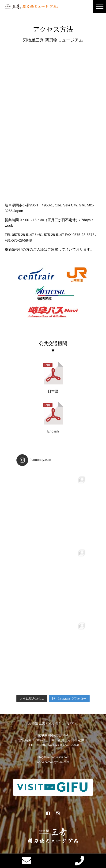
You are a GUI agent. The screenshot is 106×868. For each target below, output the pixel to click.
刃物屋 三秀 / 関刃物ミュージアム (53, 724)
